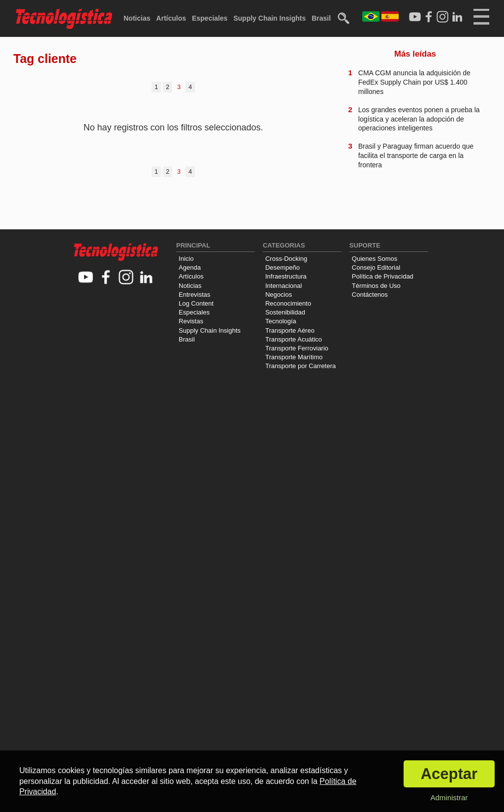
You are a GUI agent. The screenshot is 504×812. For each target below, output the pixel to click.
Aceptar (449, 774)
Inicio (186, 259)
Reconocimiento (288, 303)
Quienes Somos (375, 259)
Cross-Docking (286, 259)
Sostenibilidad (285, 312)
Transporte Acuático (294, 339)
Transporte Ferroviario (297, 348)
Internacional (283, 286)
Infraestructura (286, 276)
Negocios (279, 295)
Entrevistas (194, 295)
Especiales (210, 18)
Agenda (190, 267)
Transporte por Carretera (300, 366)
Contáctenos (370, 295)
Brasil (321, 18)
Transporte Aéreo (290, 330)
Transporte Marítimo (294, 357)
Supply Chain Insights (269, 18)
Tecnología (281, 321)
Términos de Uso (376, 286)
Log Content (196, 303)
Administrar (449, 797)
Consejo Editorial (376, 267)
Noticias (137, 18)
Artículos (171, 18)
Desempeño (283, 267)
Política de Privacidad (383, 276)
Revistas (191, 321)
